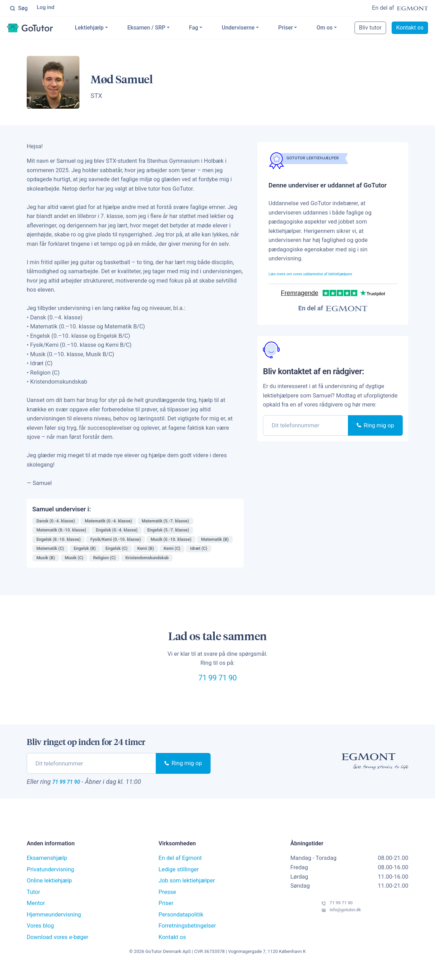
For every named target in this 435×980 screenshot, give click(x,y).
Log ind (47, 9)
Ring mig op (375, 427)
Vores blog (40, 938)
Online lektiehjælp (49, 893)
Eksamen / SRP (163, 29)
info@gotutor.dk (323, 929)
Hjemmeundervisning (54, 927)
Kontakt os (172, 949)
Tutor (33, 904)
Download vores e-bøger (58, 949)
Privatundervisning (50, 882)
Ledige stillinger (179, 882)
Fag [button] (210, 29)
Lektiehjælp (106, 29)
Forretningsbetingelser (187, 938)
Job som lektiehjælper (187, 893)
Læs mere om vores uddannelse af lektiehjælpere (331, 275)
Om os (341, 29)
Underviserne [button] (254, 29)
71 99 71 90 (217, 684)
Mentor (36, 916)
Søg (19, 9)
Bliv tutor (380, 29)
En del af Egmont (180, 870)
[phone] (306, 427)
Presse (167, 904)
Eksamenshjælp (47, 870)
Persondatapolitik (181, 927)
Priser (302, 29)
